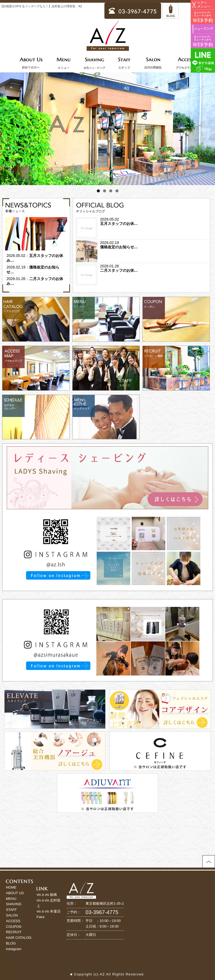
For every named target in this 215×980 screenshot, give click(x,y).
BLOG (11, 943)
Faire (41, 917)
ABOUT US (15, 893)
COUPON (14, 927)
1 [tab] (98, 191)
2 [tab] (105, 191)
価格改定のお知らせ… (119, 247)
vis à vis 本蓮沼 (49, 911)
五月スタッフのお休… (119, 224)
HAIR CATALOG (19, 938)
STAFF (11, 910)
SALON (12, 915)
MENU (11, 899)
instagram (14, 949)
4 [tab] (117, 191)
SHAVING (14, 904)
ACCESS (13, 921)
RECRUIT (14, 932)
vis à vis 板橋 (47, 895)
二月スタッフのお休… (119, 270)
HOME (11, 887)
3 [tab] (111, 191)
